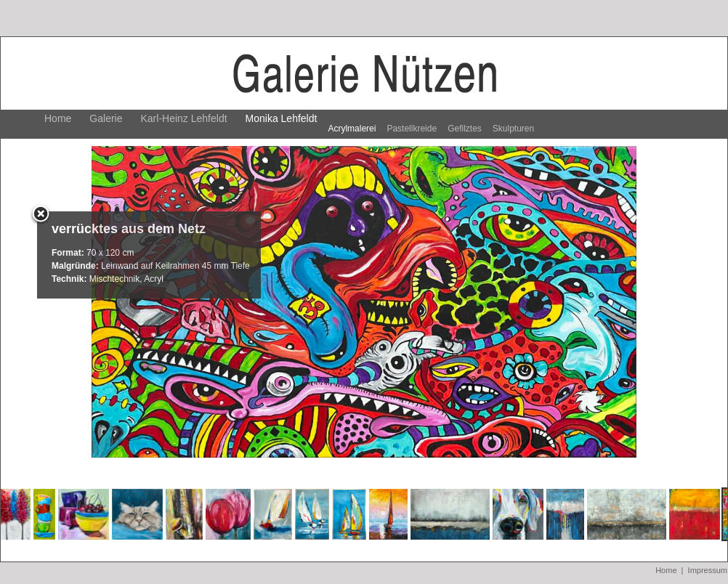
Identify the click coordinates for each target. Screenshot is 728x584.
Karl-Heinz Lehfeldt (184, 118)
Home (58, 118)
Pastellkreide (412, 129)
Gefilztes (465, 129)
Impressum (708, 570)
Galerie (106, 118)
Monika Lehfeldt (282, 118)
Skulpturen (513, 129)
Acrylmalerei (352, 129)
